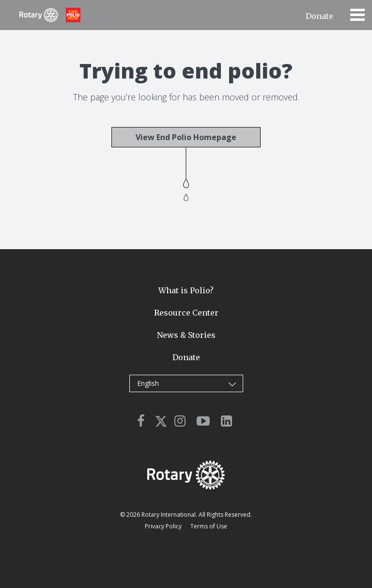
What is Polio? (186, 290)
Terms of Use (209, 526)
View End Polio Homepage (186, 137)
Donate (319, 16)
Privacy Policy (163, 526)
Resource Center (186, 313)
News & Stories (186, 335)
